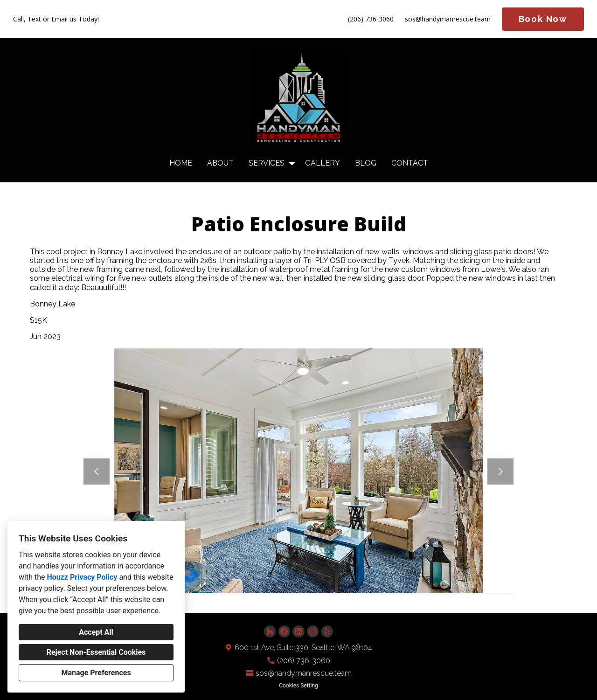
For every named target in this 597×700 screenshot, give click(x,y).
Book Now (543, 19)
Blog (366, 163)
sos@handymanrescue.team (448, 19)
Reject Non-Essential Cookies (96, 652)
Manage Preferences (96, 673)
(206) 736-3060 (371, 19)
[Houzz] (270, 631)
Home (181, 163)
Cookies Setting (298, 686)
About (220, 163)
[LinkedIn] (298, 631)
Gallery (323, 163)
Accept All (96, 632)
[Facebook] (284, 631)
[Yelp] (327, 631)
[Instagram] (313, 631)
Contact (410, 163)
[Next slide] (500, 471)
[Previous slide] (97, 471)
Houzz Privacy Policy (82, 577)
